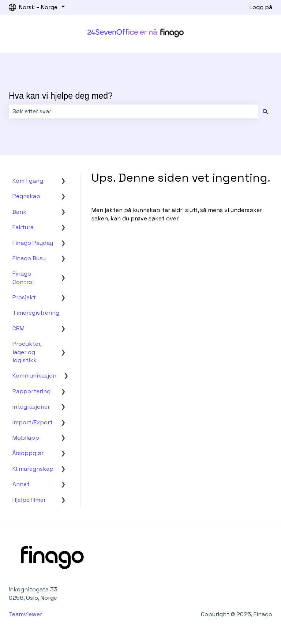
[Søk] (265, 111)
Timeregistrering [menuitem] (36, 313)
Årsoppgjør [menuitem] (28, 453)
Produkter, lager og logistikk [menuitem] (27, 352)
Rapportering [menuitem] (31, 391)
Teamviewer (26, 614)
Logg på (261, 7)
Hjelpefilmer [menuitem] (29, 500)
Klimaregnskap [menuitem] (33, 469)
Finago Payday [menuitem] (33, 243)
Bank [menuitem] (19, 212)
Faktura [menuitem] (23, 227)
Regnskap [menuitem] (26, 196)
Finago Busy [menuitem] (29, 258)
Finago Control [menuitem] (23, 278)
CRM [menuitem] (18, 328)
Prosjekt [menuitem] (24, 297)
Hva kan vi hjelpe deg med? (61, 96)
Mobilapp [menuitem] (26, 438)
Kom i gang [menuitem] (28, 181)
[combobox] (134, 111)
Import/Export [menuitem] (33, 422)
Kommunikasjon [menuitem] (34, 376)
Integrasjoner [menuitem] (31, 407)
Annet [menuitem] (21, 484)
